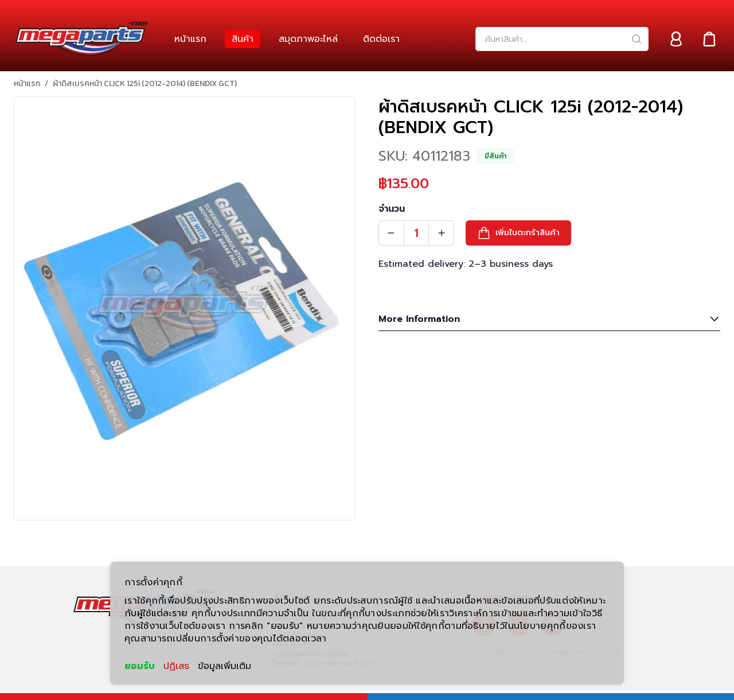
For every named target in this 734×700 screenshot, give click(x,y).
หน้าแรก (27, 84)
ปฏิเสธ (176, 666)
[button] (518, 233)
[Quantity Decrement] (391, 233)
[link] (190, 39)
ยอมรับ (140, 666)
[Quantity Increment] (442, 233)
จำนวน (392, 209)
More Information (549, 319)
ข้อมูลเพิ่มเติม (225, 666)
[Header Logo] (81, 39)
